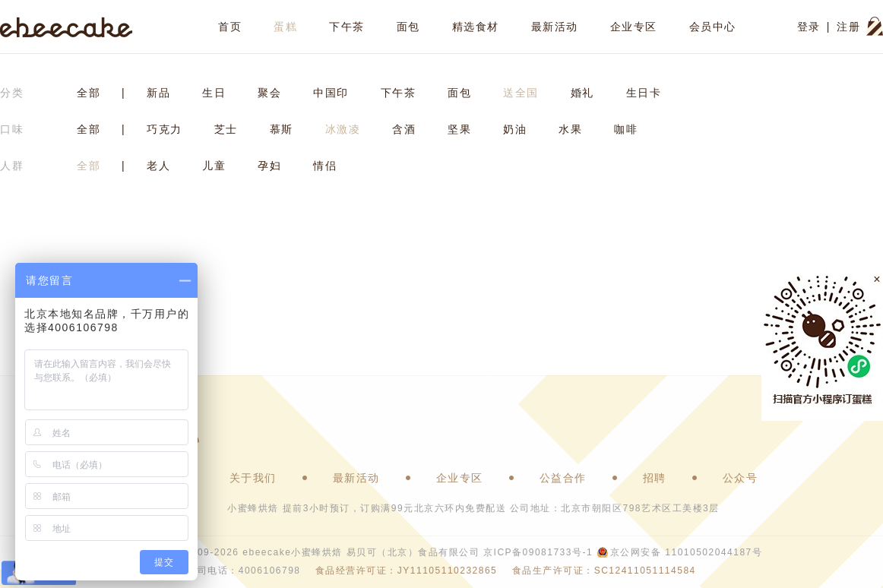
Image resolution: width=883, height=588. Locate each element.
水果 (570, 129)
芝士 (226, 129)
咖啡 (626, 129)
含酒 (404, 129)
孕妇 (269, 166)
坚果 (459, 129)
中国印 (331, 93)
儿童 (214, 166)
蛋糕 (285, 27)
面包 (408, 27)
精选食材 (476, 27)
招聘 (655, 478)
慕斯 (282, 129)
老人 (158, 166)
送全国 (521, 93)
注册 (848, 27)
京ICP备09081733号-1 (538, 552)
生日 (214, 93)
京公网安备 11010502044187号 (686, 552)
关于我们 (253, 478)
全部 (89, 93)
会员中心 (713, 27)
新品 (158, 93)
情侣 (325, 166)
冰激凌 (343, 129)
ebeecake (66, 27)
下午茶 (347, 27)
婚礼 (582, 93)
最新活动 (555, 27)
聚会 (269, 93)
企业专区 (634, 27)
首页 (230, 27)
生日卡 (644, 93)
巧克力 (165, 129)
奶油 (515, 129)
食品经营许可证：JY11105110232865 (406, 571)
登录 (809, 27)
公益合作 (563, 478)
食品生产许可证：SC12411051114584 (604, 571)
